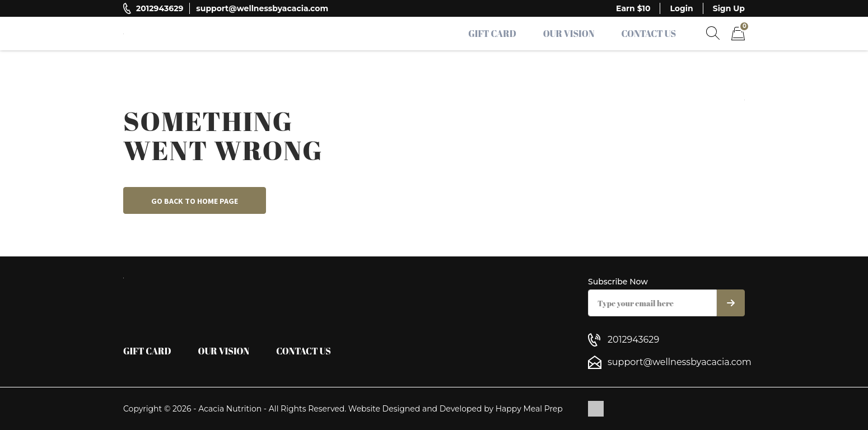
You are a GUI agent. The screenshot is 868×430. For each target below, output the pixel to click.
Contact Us (648, 34)
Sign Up (729, 8)
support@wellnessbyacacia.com (262, 8)
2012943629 (160, 8)
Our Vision (569, 34)
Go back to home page (195, 201)
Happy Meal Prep (529, 409)
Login (681, 8)
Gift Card (492, 34)
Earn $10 (633, 8)
